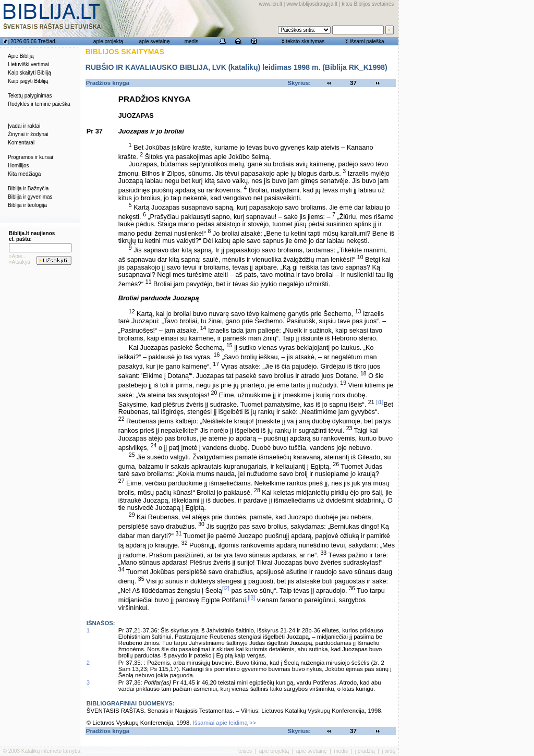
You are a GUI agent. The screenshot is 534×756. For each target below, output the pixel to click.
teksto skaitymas (305, 41)
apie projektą (108, 41)
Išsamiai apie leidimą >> (225, 723)
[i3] (251, 598)
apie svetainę (155, 41)
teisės (245, 751)
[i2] (226, 588)
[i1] (380, 402)
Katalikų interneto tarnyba (51, 751)
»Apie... (18, 256)
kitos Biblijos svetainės (368, 4)
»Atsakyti (20, 262)
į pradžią (365, 751)
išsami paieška (367, 41)
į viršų (389, 751)
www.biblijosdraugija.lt (312, 4)
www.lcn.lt (271, 4)
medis (192, 41)
